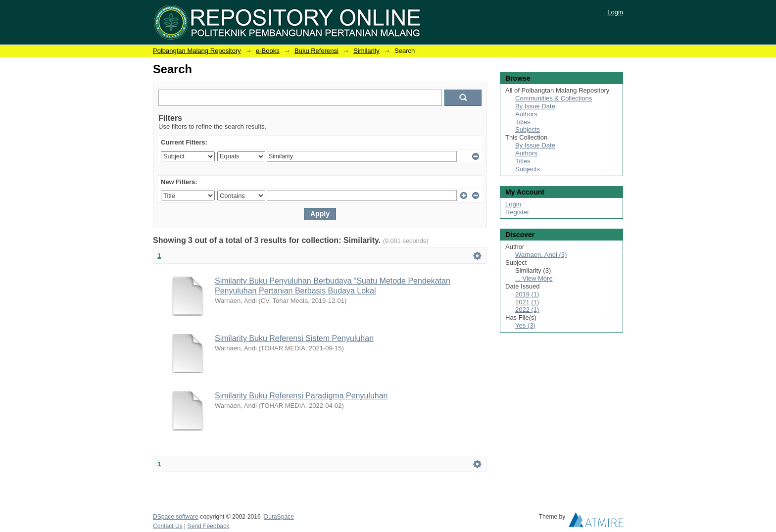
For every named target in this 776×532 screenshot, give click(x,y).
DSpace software (176, 517)
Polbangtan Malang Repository (197, 51)
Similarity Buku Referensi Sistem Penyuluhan (294, 338)
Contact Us (168, 526)
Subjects (528, 129)
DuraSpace (279, 517)
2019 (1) (527, 294)
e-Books (268, 51)
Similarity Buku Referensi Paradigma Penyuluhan (301, 396)
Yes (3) (525, 325)
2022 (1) (527, 310)
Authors (526, 114)
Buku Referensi (316, 51)
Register (517, 212)
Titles (523, 122)
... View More (534, 278)
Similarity (366, 51)
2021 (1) (527, 302)
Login (615, 12)
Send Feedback (209, 526)
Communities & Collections (554, 98)
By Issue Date (535, 106)
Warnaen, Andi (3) (541, 255)
